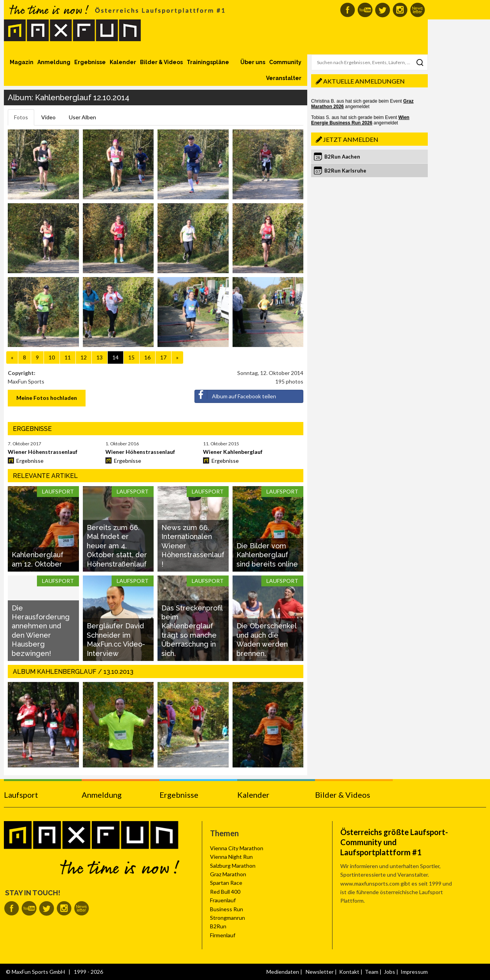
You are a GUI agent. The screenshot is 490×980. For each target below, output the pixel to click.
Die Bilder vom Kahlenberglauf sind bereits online (267, 555)
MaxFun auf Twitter (382, 10)
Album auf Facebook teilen (235, 395)
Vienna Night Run (231, 857)
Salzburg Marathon (233, 866)
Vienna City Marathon (237, 848)
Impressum (414, 972)
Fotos (21, 117)
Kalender (123, 62)
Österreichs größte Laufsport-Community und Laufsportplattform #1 (394, 842)
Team (372, 972)
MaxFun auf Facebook (347, 10)
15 (131, 357)
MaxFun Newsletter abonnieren (417, 10)
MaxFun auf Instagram (400, 10)
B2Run (218, 926)
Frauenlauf (223, 900)
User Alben (82, 117)
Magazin (22, 62)
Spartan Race (226, 883)
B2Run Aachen (342, 157)
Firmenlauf (223, 935)
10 (52, 357)
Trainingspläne (208, 62)
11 (68, 357)
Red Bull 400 (225, 892)
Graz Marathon (228, 874)
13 (100, 357)
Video (48, 117)
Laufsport (21, 795)
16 (147, 357)
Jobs (389, 972)
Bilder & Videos (161, 62)
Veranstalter (284, 78)
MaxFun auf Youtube (365, 10)
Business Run (227, 909)
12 (84, 357)
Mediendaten (283, 972)
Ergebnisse (90, 62)
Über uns (253, 62)
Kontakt (349, 972)
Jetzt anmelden (351, 139)
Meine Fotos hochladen (47, 398)
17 (163, 357)
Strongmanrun (227, 918)
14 (115, 357)
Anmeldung (54, 62)
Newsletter (320, 972)
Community (285, 62)
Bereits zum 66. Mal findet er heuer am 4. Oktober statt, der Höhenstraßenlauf (117, 546)
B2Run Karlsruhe (345, 171)
